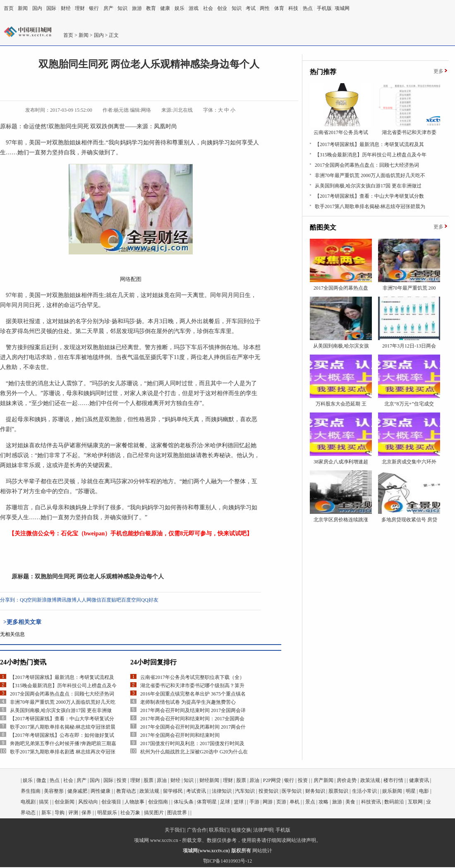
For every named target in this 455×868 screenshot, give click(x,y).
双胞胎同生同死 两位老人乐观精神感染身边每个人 (99, 577)
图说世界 (177, 813)
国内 (37, 8)
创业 (222, 8)
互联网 (415, 802)
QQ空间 (28, 600)
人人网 (84, 600)
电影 (424, 791)
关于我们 (175, 830)
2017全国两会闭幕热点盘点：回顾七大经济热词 (62, 694)
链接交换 (241, 830)
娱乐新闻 (392, 791)
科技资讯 (371, 802)
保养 (86, 813)
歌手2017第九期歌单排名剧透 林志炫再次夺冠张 (63, 752)
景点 (310, 802)
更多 (438, 71)
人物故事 (134, 802)
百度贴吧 (111, 600)
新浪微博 (47, 600)
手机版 (324, 8)
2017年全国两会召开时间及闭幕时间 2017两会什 (193, 727)
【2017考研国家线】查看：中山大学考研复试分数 (369, 196)
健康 (165, 8)
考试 (251, 8)
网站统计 (262, 851)
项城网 (342, 8)
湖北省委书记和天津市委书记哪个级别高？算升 (192, 686)
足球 (225, 802)
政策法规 (370, 780)
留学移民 (173, 791)
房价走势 (347, 780)
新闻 (23, 8)
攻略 (323, 802)
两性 (265, 8)
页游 (281, 802)
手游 (254, 802)
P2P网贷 (272, 780)
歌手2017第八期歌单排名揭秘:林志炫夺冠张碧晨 (63, 727)
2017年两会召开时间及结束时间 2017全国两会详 (193, 710)
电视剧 (28, 802)
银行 (94, 8)
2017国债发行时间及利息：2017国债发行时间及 (192, 743)
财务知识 (315, 791)
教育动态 (126, 791)
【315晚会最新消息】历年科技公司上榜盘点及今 (63, 686)
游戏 (194, 8)
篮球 (239, 802)
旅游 (137, 8)
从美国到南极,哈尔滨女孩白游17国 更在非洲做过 (368, 186)
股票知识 (338, 791)
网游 (268, 802)
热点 (308, 8)
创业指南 (158, 802)
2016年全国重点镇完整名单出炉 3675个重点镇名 (193, 694)
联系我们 (219, 830)
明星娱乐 (107, 813)
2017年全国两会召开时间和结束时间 (180, 735)
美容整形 (54, 791)
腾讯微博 (67, 600)
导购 (60, 813)
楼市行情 (393, 780)
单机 (295, 802)
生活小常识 (364, 791)
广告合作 (197, 830)
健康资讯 (419, 780)
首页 (9, 8)
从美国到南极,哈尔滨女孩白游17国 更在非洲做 (61, 710)
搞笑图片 (154, 813)
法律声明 (263, 830)
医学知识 (292, 791)
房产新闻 (323, 780)
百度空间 (131, 600)
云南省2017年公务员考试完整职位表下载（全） (192, 677)
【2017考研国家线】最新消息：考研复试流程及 (62, 677)
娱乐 (180, 8)
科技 (293, 8)
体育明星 (207, 802)
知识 (122, 8)
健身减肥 (77, 791)
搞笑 (44, 802)
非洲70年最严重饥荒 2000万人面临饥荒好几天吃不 (370, 175)
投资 (122, 780)
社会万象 (130, 813)
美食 (350, 802)
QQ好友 (150, 600)
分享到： (10, 600)
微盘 (41, 780)
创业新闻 (65, 802)
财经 (66, 8)
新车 (46, 813)
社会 (208, 8)
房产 (108, 8)
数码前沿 (394, 802)
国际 (51, 8)
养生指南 (31, 791)
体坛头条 (184, 802)
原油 (162, 780)
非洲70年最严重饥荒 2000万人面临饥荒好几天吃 (63, 702)
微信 (96, 600)
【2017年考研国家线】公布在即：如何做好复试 (62, 735)
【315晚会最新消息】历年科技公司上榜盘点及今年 (371, 155)
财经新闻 (209, 780)
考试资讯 (196, 791)
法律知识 (222, 791)
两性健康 (101, 791)
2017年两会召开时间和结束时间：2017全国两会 (192, 719)
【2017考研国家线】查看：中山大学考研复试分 (62, 719)
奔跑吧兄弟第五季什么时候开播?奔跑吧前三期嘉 (63, 743)
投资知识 (268, 791)
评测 (73, 813)
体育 (279, 8)
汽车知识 (245, 791)
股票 (148, 780)
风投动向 (88, 802)
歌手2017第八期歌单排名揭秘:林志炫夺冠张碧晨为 (370, 206)
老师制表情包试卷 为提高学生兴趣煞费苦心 (188, 702)
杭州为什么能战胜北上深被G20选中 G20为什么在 (194, 752)
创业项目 (111, 802)
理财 (80, 8)
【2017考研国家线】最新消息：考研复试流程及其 (369, 144)
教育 (151, 8)
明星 (411, 791)
